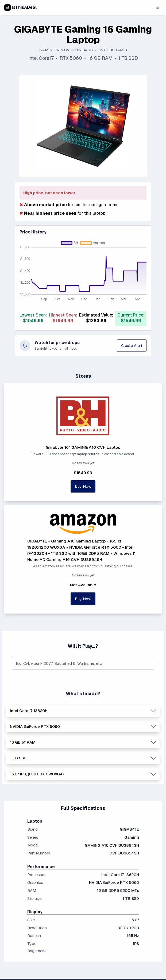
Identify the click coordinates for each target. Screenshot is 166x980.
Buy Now (83, 486)
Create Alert (132, 345)
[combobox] (83, 663)
